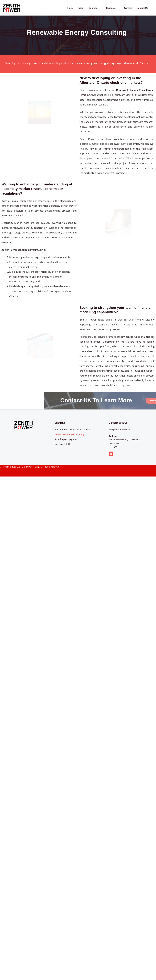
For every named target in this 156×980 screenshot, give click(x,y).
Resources (111, 8)
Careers (128, 8)
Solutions (94, 8)
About (81, 8)
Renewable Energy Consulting (69, 434)
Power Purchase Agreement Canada (72, 429)
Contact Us (142, 8)
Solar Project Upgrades (66, 439)
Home (70, 8)
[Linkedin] (111, 454)
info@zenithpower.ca (119, 429)
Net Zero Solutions (64, 444)
